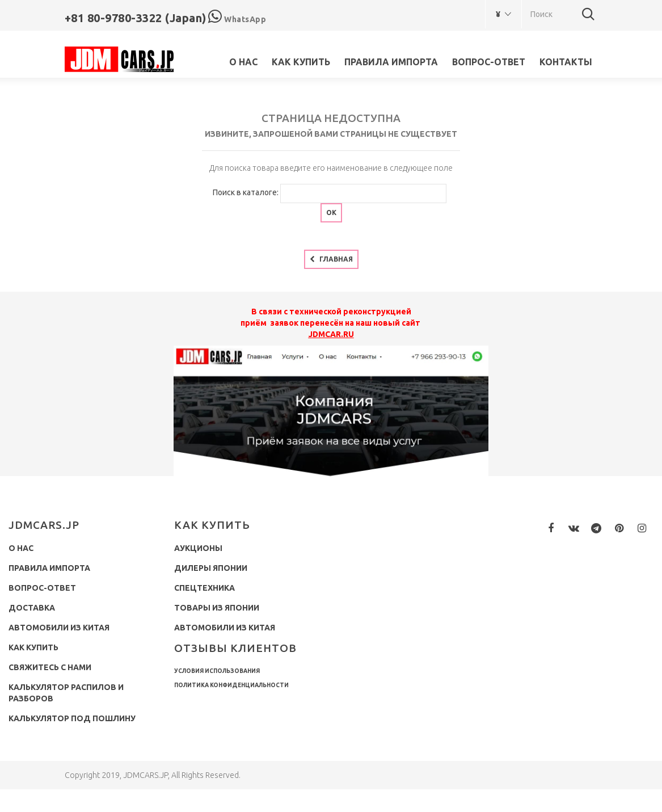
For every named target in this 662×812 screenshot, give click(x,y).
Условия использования (217, 671)
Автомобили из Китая (59, 628)
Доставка (32, 608)
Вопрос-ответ (489, 62)
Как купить (301, 62)
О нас (243, 62)
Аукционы (198, 548)
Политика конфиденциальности (231, 685)
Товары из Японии (217, 608)
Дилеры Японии (211, 568)
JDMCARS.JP (44, 525)
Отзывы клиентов (235, 648)
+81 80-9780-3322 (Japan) (136, 18)
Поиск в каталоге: (246, 192)
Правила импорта (391, 62)
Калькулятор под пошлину (72, 718)
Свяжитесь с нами (50, 667)
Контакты (566, 62)
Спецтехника (204, 588)
